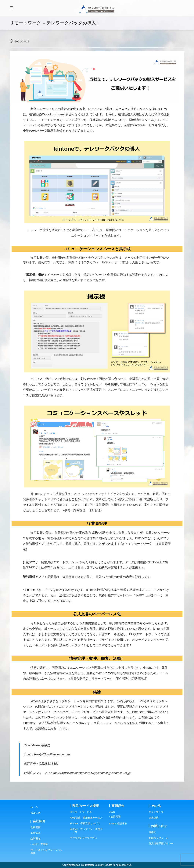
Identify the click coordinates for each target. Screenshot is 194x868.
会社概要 (35, 827)
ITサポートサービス (81, 812)
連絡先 (152, 832)
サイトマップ (156, 812)
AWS (112, 812)
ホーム (34, 807)
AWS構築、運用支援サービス (86, 818)
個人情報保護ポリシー (161, 843)
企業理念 (35, 839)
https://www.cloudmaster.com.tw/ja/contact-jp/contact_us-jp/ (91, 776)
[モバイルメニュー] (11, 9)
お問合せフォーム (159, 838)
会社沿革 (35, 833)
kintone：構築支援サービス (85, 823)
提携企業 (154, 818)
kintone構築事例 (118, 823)
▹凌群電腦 (115, 817)
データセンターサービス (83, 838)
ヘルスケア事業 (39, 844)
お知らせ (35, 813)
